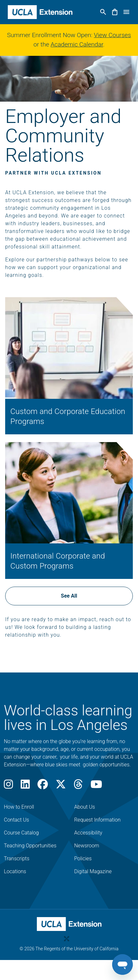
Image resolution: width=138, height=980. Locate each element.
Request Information (98, 820)
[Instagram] (8, 786)
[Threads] (78, 786)
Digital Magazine (93, 871)
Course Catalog (21, 833)
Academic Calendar (77, 44)
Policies (83, 859)
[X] (61, 786)
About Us (85, 807)
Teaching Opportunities (30, 846)
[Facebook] (43, 786)
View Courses (112, 35)
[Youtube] (96, 786)
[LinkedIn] (25, 786)
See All (69, 596)
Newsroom (87, 846)
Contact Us (16, 820)
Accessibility (88, 833)
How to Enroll (19, 807)
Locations (15, 871)
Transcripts (17, 859)
